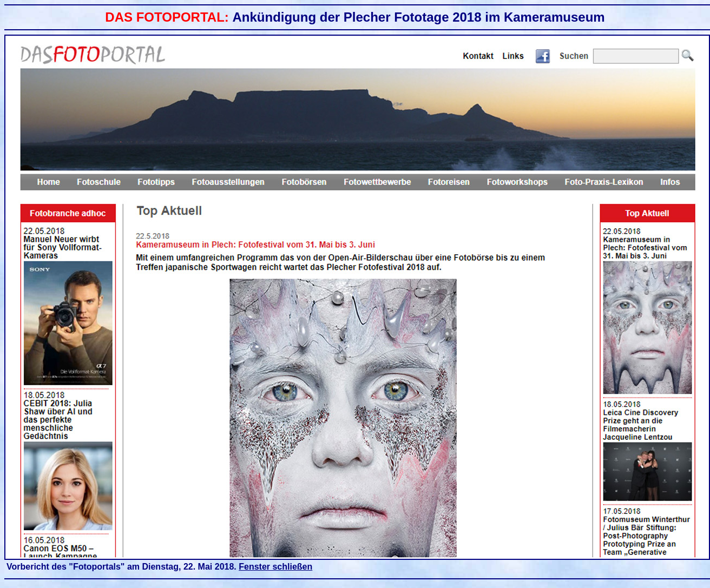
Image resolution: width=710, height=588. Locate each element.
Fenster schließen (275, 567)
